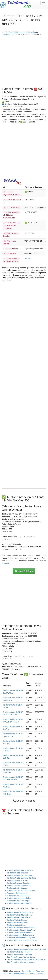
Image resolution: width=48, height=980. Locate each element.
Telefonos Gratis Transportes (18, 896)
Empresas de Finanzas (11, 35)
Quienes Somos (28, 971)
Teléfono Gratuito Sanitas (17, 920)
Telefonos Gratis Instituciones (19, 886)
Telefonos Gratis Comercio (18, 873)
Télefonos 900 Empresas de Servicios (21, 32)
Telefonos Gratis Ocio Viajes (18, 901)
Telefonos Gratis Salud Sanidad (20, 903)
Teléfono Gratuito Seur (16, 925)
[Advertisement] (24, 61)
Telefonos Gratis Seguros (17, 888)
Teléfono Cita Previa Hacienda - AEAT (22, 940)
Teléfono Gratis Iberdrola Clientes (20, 935)
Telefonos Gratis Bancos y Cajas (20, 870)
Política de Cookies (28, 974)
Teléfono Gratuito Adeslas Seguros (21, 938)
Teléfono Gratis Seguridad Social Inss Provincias (26, 949)
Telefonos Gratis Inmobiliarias (19, 898)
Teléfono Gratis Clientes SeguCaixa (21, 930)
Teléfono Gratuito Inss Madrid (19, 952)
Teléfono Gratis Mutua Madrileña (20, 912)
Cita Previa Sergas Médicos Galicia (21, 957)
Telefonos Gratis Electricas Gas (20, 875)
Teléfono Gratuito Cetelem (17, 922)
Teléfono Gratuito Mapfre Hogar (20, 915)
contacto (5, 563)
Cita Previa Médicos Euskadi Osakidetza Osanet (26, 959)
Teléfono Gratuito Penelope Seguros (22, 928)
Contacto (40, 974)
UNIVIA (27, 259)
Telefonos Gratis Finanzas (17, 880)
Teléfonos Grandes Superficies (19, 883)
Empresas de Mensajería (17, 893)
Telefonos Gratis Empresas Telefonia (22, 878)
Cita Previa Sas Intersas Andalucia (21, 962)
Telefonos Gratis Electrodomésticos (21, 891)
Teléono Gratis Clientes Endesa (20, 933)
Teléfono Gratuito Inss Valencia (19, 954)
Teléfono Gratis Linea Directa (19, 917)
